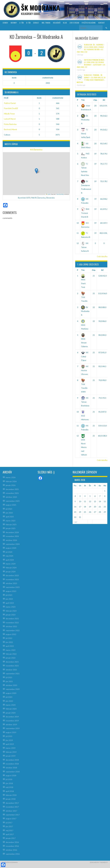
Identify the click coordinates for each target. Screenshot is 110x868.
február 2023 (11, 611)
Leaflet (48, 194)
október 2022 (11, 626)
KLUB (65, 23)
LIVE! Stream (74, 23)
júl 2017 (9, 823)
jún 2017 (9, 826)
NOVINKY (14, 23)
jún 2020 (9, 701)
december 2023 (12, 575)
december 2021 (12, 662)
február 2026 (11, 481)
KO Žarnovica (36, 150)
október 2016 (11, 850)
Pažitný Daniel (10, 103)
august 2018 (11, 775)
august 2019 (11, 732)
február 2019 (11, 752)
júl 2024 (9, 552)
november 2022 (12, 623)
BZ (104, 100)
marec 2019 (11, 748)
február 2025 (11, 524)
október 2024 (11, 540)
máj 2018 (9, 787)
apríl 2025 (10, 517)
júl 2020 (9, 697)
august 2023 (11, 591)
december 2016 (12, 842)
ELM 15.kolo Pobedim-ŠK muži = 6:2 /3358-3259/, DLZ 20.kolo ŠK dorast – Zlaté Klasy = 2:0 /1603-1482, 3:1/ (91, 63)
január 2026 (11, 485)
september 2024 (13, 544)
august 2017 (11, 819)
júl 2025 (9, 509)
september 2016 (13, 854)
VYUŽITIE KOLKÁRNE (89, 23)
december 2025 (12, 489)
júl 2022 (9, 638)
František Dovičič (11, 108)
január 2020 (11, 713)
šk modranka (40, 8)
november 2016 (12, 846)
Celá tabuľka (102, 256)
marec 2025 (11, 521)
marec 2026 (11, 477)
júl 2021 (9, 677)
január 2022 (11, 658)
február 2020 (11, 709)
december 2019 (12, 717)
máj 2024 (9, 556)
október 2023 (11, 583)
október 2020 (11, 685)
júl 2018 (9, 779)
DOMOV (5, 23)
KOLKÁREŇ (57, 23)
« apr (75, 522)
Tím (83, 100)
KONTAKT (102, 23)
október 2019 (11, 724)
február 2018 (11, 795)
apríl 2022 (10, 646)
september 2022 (13, 630)
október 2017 (11, 811)
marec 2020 (11, 705)
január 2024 (11, 572)
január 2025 (11, 528)
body (14, 78)
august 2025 (11, 505)
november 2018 (12, 764)
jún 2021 (9, 681)
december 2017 (12, 803)
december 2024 (12, 532)
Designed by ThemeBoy (99, 862)
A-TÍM (22, 23)
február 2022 (11, 654)
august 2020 (11, 693)
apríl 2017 (10, 834)
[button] (36, 171)
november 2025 (12, 493)
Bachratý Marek (11, 129)
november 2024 (12, 536)
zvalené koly (48, 78)
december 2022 (12, 619)
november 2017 (12, 807)
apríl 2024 (10, 560)
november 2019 (12, 721)
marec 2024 (11, 564)
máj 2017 (9, 830)
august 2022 (11, 634)
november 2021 (12, 666)
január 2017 (11, 838)
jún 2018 (9, 783)
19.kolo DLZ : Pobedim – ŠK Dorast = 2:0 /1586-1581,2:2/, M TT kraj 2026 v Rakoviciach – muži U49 (91, 79)
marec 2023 (11, 607)
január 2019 (11, 756)
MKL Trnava (46, 23)
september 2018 (13, 772)
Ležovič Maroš (10, 119)
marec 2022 (11, 650)
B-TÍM (28, 23)
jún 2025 (9, 513)
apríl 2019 (10, 744)
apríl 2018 (10, 791)
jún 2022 (9, 642)
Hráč (6, 98)
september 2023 (13, 587)
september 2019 (13, 728)
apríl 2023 (10, 603)
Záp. (95, 100)
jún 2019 (9, 740)
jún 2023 (9, 599)
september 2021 (13, 674)
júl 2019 (9, 736)
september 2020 (13, 689)
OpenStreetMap (60, 194)
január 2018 (11, 799)
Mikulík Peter (9, 114)
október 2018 (11, 768)
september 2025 (13, 501)
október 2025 (11, 497)
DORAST (36, 23)
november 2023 (12, 579)
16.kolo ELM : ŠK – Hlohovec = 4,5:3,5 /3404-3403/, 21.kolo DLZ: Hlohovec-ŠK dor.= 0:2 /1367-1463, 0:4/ (90, 48)
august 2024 (11, 548)
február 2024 (11, 568)
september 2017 (13, 815)
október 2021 (11, 670)
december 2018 (12, 760)
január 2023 (11, 615)
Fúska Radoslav (10, 124)
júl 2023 (9, 595)
